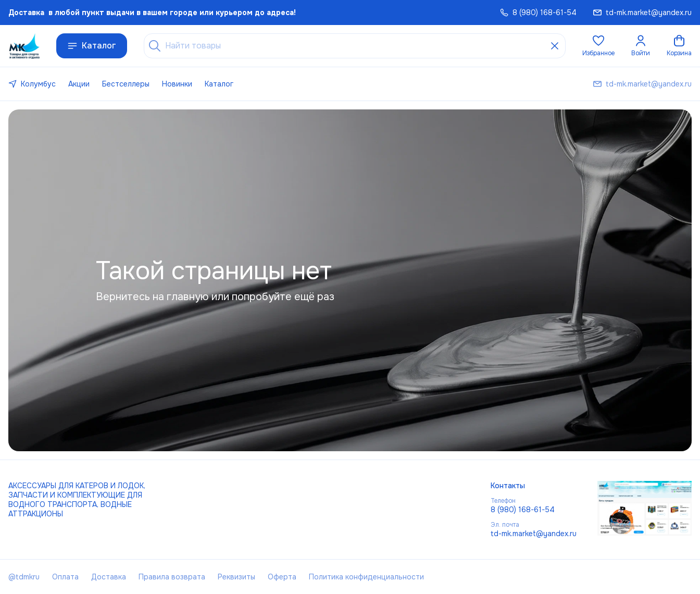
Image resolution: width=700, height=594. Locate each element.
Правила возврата (172, 577)
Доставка (109, 577)
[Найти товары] (355, 46)
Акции (79, 84)
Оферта (282, 577)
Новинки (177, 84)
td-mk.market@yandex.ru (534, 534)
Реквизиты (236, 577)
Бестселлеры (126, 84)
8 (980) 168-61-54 (523, 510)
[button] (598, 46)
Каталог (92, 46)
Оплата (65, 577)
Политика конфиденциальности (366, 577)
